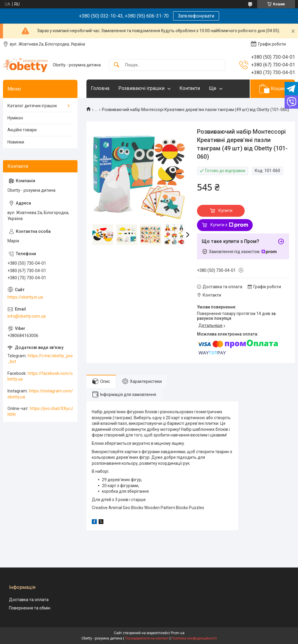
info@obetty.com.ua (27, 316)
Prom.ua (178, 633)
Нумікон (15, 118)
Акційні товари (22, 130)
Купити (225, 210)
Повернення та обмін (30, 608)
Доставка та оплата (29, 600)
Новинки (16, 142)
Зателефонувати (196, 16)
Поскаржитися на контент (147, 638)
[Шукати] (117, 65)
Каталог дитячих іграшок (32, 106)
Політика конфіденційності (194, 638)
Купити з (229, 225)
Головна (100, 88)
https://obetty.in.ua (25, 297)
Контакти (190, 88)
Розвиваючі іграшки (141, 88)
